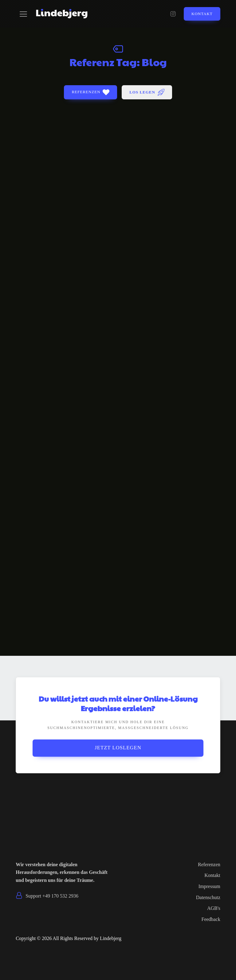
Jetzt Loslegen (118, 748)
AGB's (214, 908)
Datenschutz (208, 897)
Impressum (209, 886)
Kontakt (202, 14)
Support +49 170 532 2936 (52, 896)
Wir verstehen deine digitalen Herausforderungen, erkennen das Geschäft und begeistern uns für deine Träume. (62, 872)
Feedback (211, 919)
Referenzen (209, 864)
